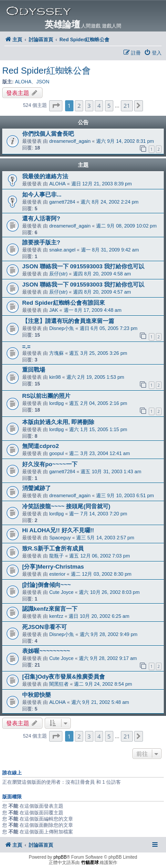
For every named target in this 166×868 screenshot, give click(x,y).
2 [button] (79, 106)
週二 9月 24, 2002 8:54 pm (103, 684)
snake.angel (62, 250)
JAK (54, 310)
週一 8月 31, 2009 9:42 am (110, 250)
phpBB (60, 857)
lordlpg (56, 403)
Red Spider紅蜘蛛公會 (46, 71)
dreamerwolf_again (70, 141)
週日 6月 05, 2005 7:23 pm (109, 328)
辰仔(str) (58, 274)
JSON (43, 82)
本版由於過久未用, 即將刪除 (58, 422)
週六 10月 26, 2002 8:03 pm (109, 592)
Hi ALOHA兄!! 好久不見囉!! (58, 530)
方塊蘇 (56, 353)
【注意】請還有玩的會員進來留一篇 (68, 321)
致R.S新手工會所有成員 (53, 548)
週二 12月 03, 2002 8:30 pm (101, 574)
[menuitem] (153, 53)
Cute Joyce (61, 592)
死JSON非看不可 (44, 627)
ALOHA (23, 82)
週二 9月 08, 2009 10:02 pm (126, 226)
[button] (56, 106)
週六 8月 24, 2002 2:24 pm (110, 202)
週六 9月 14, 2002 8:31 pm (125, 141)
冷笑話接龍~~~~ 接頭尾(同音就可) (66, 506)
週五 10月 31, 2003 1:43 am (111, 471)
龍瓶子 (56, 556)
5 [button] (109, 106)
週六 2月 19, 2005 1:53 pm (95, 377)
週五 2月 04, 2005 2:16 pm (98, 403)
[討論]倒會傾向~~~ (46, 585)
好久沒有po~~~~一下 (50, 464)
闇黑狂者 (59, 684)
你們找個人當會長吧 (48, 134)
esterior (57, 574)
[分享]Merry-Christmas (53, 567)
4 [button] (99, 106)
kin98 (55, 377)
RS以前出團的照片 (46, 396)
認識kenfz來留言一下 (50, 609)
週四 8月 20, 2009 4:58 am (102, 274)
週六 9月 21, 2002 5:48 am (100, 702)
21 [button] (127, 106)
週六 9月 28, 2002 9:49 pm (109, 634)
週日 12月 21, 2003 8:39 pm (102, 184)
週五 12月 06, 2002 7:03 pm (99, 556)
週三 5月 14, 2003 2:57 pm (105, 538)
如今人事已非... (42, 194)
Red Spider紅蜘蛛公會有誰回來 (64, 303)
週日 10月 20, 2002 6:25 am (99, 616)
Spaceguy (60, 538)
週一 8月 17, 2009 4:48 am (93, 310)
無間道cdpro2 (41, 446)
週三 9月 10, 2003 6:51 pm (125, 495)
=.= (26, 347)
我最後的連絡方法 (45, 176)
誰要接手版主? (41, 242)
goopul (56, 453)
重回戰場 (34, 370)
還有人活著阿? (41, 218)
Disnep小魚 (62, 328)
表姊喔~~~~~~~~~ (46, 651)
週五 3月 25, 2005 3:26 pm (98, 353)
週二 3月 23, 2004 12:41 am (99, 453)
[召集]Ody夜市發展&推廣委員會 (64, 677)
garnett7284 (62, 202)
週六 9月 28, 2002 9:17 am (108, 658)
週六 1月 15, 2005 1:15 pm (98, 429)
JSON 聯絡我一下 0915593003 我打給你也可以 (83, 266)
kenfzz (56, 616)
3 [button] (89, 106)
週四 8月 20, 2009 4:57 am (102, 292)
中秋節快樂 (37, 695)
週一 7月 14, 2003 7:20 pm (98, 514)
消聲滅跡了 (37, 488)
